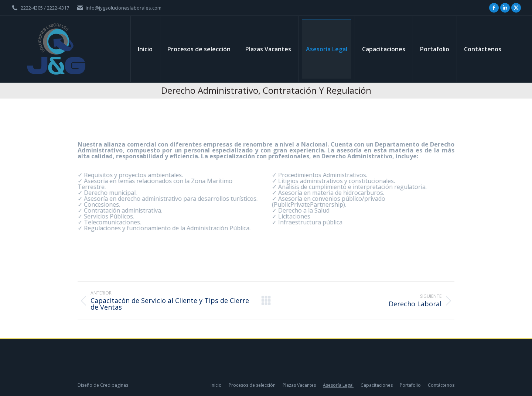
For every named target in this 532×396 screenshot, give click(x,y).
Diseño (85, 385)
